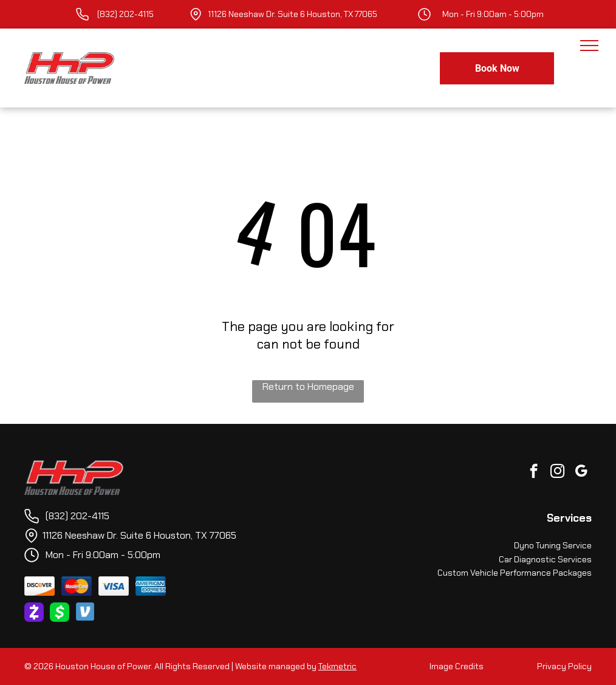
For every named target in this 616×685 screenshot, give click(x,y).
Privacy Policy (564, 666)
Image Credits (457, 666)
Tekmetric (337, 666)
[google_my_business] (581, 472)
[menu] (589, 46)
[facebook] (534, 472)
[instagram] (557, 472)
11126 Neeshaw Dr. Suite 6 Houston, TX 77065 (293, 14)
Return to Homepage (308, 387)
